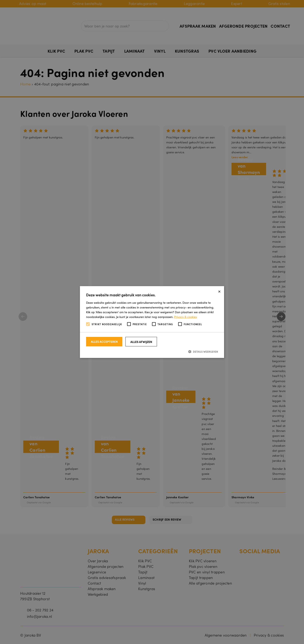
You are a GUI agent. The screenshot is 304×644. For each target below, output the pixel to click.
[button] (152, 351)
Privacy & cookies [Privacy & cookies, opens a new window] (185, 317)
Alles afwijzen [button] (141, 341)
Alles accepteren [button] (104, 341)
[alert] (152, 322)
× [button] (219, 291)
